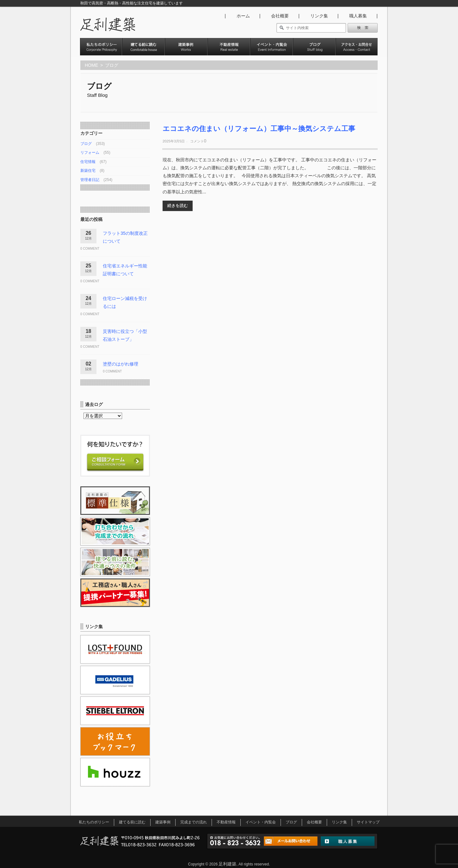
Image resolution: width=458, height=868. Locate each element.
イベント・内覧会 (272, 52)
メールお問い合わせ (291, 842)
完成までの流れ (194, 822)
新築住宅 (88, 171)
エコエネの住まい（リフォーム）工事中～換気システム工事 (259, 129)
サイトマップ (368, 822)
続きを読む (178, 206)
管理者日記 (90, 180)
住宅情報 (88, 162)
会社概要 (280, 16)
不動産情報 (229, 52)
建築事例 (186, 52)
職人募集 (358, 16)
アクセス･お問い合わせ (357, 52)
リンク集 (319, 16)
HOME (91, 65)
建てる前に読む (132, 822)
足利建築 (227, 864)
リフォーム (90, 153)
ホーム (243, 16)
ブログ (314, 52)
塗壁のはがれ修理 (121, 364)
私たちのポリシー (101, 52)
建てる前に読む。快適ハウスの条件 (143, 52)
